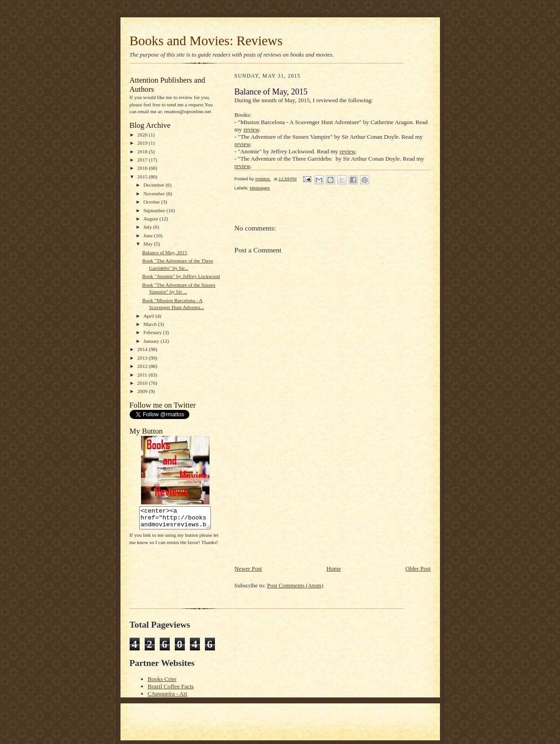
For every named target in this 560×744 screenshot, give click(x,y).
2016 (143, 168)
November (155, 194)
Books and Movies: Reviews (206, 41)
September (155, 210)
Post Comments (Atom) (295, 585)
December (154, 185)
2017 (143, 160)
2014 (143, 349)
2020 (143, 135)
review (251, 129)
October (152, 202)
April (149, 316)
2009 (143, 391)
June (149, 236)
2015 (143, 177)
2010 (143, 383)
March (151, 324)
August (151, 219)
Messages (260, 188)
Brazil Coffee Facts (171, 686)
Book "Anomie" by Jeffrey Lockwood (181, 276)
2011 (143, 375)
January (152, 341)
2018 (143, 152)
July (148, 227)
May (149, 244)
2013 (143, 358)
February (153, 332)
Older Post (418, 568)
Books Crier (162, 679)
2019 (143, 143)
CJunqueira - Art (168, 694)
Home (334, 568)
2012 (143, 366)
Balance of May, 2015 (165, 252)
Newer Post (248, 568)
